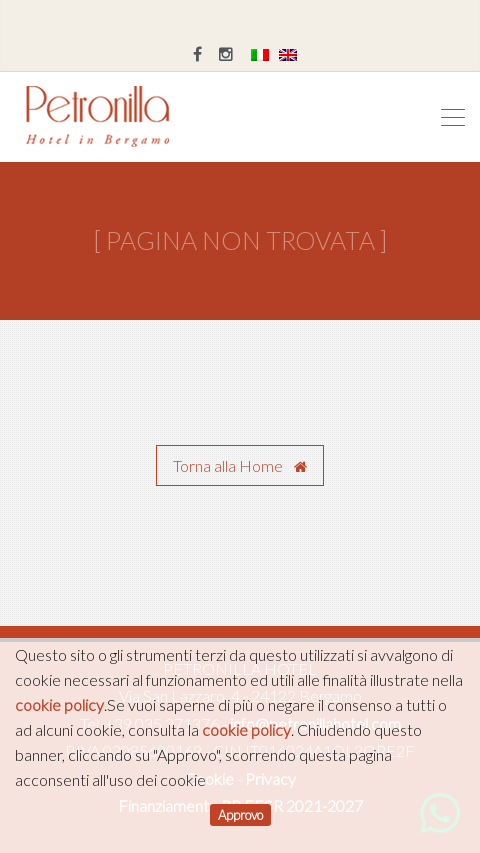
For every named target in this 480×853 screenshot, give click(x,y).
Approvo (240, 815)
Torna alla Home (240, 465)
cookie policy (59, 704)
